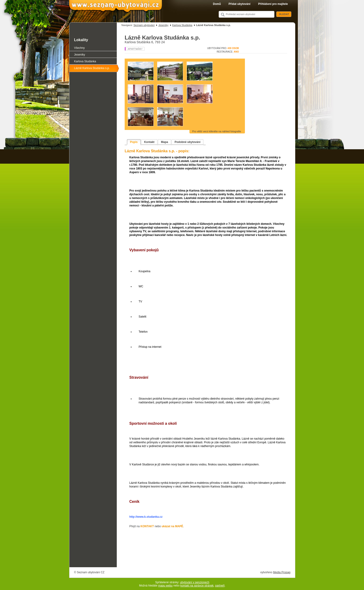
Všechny (79, 48)
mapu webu (165, 586)
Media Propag (282, 572)
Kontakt (149, 142)
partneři (220, 586)
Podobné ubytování (187, 142)
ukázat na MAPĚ (172, 526)
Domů (217, 4)
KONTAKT (147, 526)
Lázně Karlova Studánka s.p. (92, 68)
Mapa (164, 142)
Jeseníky (163, 25)
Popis (134, 142)
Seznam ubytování (144, 25)
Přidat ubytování (240, 4)
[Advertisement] (206, 554)
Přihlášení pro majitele (273, 4)
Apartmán (142, 49)
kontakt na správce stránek (197, 586)
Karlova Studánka (182, 25)
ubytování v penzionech (195, 582)
